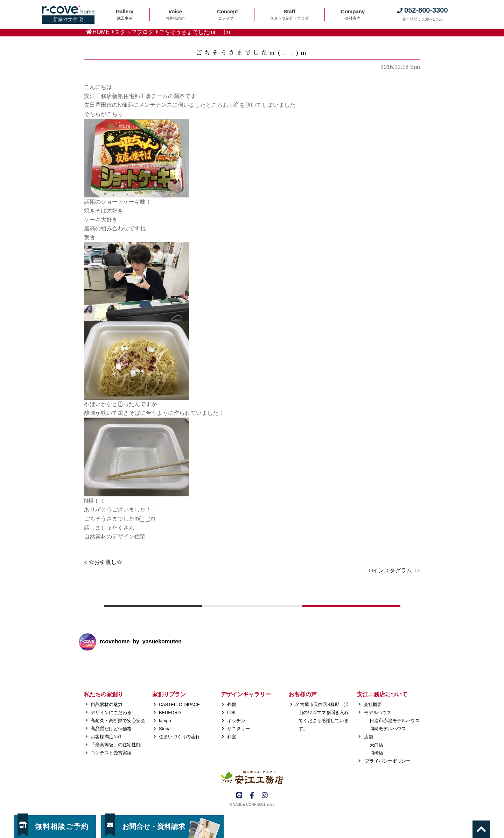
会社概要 (373, 704)
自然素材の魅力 (107, 704)
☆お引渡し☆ (105, 562)
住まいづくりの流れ (179, 737)
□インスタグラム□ (392, 570)
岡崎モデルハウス (388, 729)
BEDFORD (170, 713)
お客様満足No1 (106, 737)
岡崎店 (376, 753)
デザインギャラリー (246, 694)
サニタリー (239, 729)
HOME (101, 32)
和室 (232, 737)
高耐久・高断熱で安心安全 (118, 721)
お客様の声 (303, 694)
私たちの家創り (104, 694)
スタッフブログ (134, 32)
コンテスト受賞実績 (111, 753)
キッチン (236, 721)
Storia (165, 729)
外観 (232, 704)
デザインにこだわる (111, 713)
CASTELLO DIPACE (179, 704)
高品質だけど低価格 (111, 729)
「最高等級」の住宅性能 (116, 745)
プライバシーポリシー (387, 761)
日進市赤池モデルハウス (395, 721)
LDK (232, 713)
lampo (165, 721)
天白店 (376, 745)
